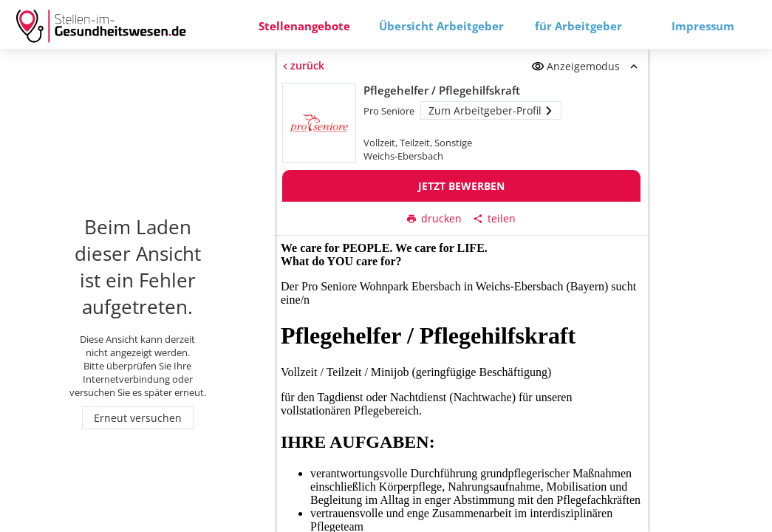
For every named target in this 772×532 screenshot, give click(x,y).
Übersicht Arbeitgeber (441, 26)
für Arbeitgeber (578, 26)
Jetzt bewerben (461, 186)
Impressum (703, 26)
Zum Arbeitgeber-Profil (491, 110)
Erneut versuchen (138, 418)
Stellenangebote (304, 26)
